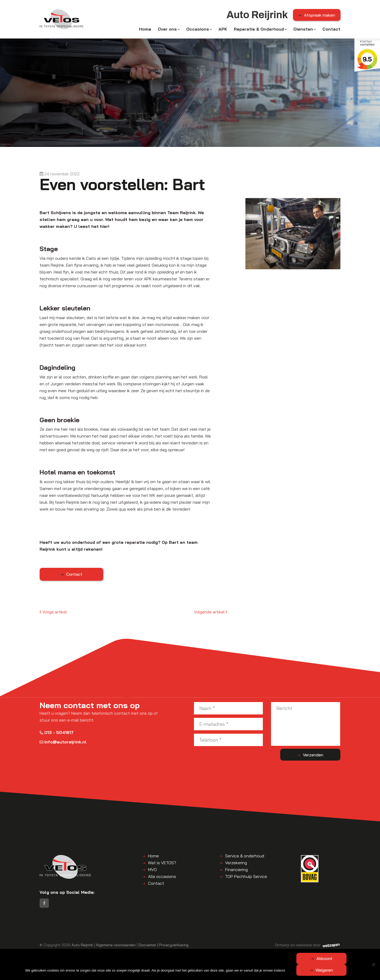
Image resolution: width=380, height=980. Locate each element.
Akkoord (299, 970)
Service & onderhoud (245, 857)
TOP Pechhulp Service (246, 877)
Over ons (167, 30)
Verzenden (319, 756)
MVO (152, 871)
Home (145, 30)
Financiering (236, 871)
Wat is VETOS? (162, 864)
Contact (331, 30)
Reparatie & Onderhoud (259, 30)
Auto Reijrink (82, 947)
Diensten (303, 30)
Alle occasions (162, 877)
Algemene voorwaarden (116, 947)
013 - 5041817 (57, 733)
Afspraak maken (320, 16)
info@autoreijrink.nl (63, 743)
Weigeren (349, 970)
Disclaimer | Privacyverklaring (163, 947)
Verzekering (236, 864)
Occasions (198, 30)
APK (223, 30)
